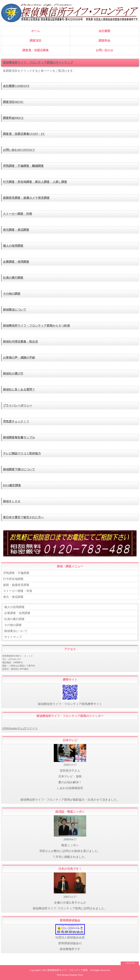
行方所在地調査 (13, 579)
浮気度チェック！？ (16, 421)
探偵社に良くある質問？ (19, 390)
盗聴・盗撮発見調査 (16, 585)
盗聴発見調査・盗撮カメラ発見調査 (26, 198)
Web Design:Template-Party (70, 975)
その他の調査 (12, 294)
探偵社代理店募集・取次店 (20, 342)
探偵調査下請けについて (19, 469)
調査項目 (36, 41)
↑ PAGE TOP (130, 963)
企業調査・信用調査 (16, 262)
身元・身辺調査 (13, 597)
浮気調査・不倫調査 (16, 573)
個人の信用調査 (13, 246)
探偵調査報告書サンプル (19, 437)
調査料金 (104, 41)
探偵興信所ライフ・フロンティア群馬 (68, 970)
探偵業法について (15, 310)
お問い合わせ (104, 50)
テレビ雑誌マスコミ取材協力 (22, 453)
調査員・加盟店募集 (36, 50)
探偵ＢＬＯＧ (12, 501)
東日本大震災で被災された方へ (23, 517)
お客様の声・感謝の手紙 (19, 358)
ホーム (36, 31)
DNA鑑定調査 (12, 485)
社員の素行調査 (13, 278)
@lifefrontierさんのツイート (20, 728)
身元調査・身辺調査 (16, 230)
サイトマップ (13, 637)
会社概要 (104, 31)
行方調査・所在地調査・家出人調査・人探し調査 (35, 182)
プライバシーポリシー (17, 405)
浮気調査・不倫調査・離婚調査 (23, 166)
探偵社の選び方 (13, 374)
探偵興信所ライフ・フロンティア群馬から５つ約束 (36, 326)
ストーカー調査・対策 (17, 214)
